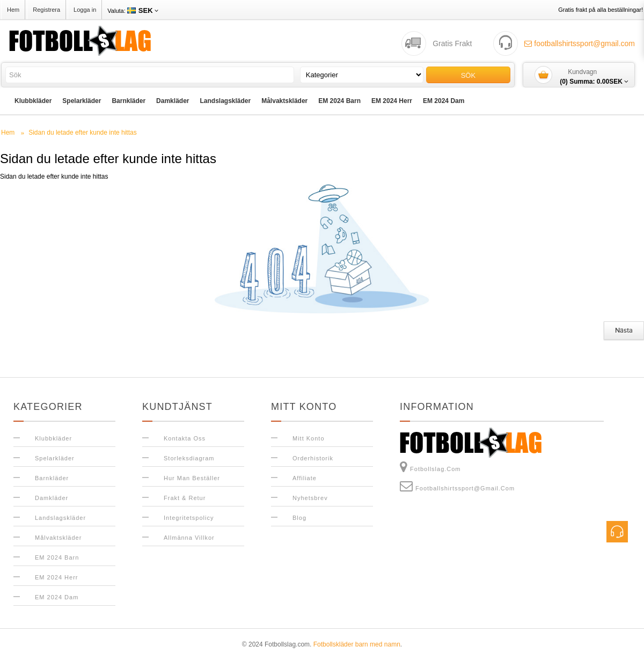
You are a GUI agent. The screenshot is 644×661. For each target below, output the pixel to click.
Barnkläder (129, 101)
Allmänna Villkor (189, 538)
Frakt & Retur (185, 498)
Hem (13, 10)
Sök (468, 75)
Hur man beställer (192, 478)
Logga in (85, 10)
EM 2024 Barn (339, 101)
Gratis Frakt (452, 43)
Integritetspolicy (189, 518)
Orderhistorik (313, 458)
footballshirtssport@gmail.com (580, 43)
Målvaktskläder (284, 101)
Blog (299, 518)
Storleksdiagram (189, 458)
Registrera (46, 10)
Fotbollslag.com (430, 467)
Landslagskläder (225, 101)
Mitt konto (309, 438)
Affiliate (305, 478)
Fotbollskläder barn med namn (357, 644)
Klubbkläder (33, 101)
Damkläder (173, 101)
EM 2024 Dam (444, 101)
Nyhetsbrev (310, 498)
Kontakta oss (185, 438)
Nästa (624, 330)
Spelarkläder (82, 101)
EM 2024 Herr (392, 101)
